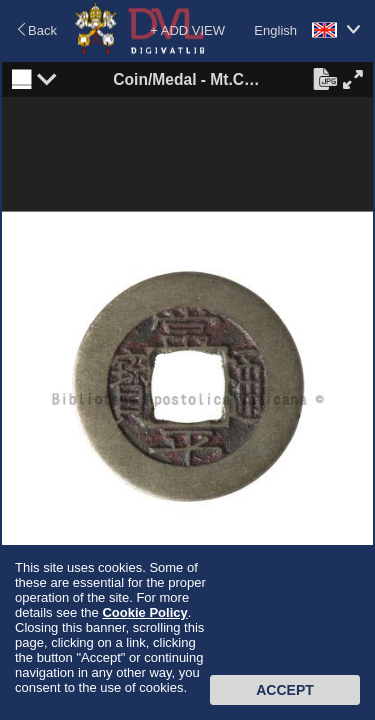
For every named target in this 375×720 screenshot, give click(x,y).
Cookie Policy (144, 612)
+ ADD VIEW (187, 30)
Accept (285, 690)
